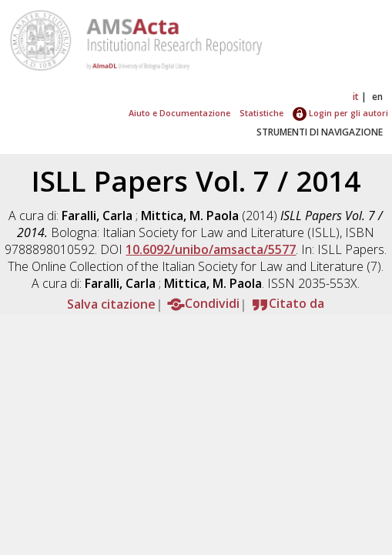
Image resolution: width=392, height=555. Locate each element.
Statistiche (261, 113)
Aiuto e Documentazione (179, 113)
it (356, 97)
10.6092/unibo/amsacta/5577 (211, 249)
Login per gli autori (340, 113)
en (377, 97)
